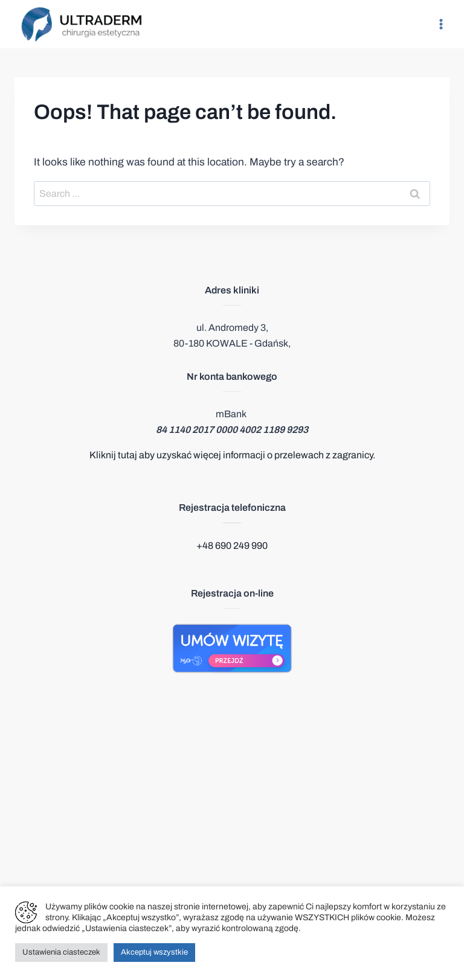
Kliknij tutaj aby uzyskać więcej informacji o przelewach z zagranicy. (232, 455)
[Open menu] (441, 24)
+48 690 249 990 (232, 546)
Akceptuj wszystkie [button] (154, 952)
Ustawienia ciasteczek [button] (61, 952)
